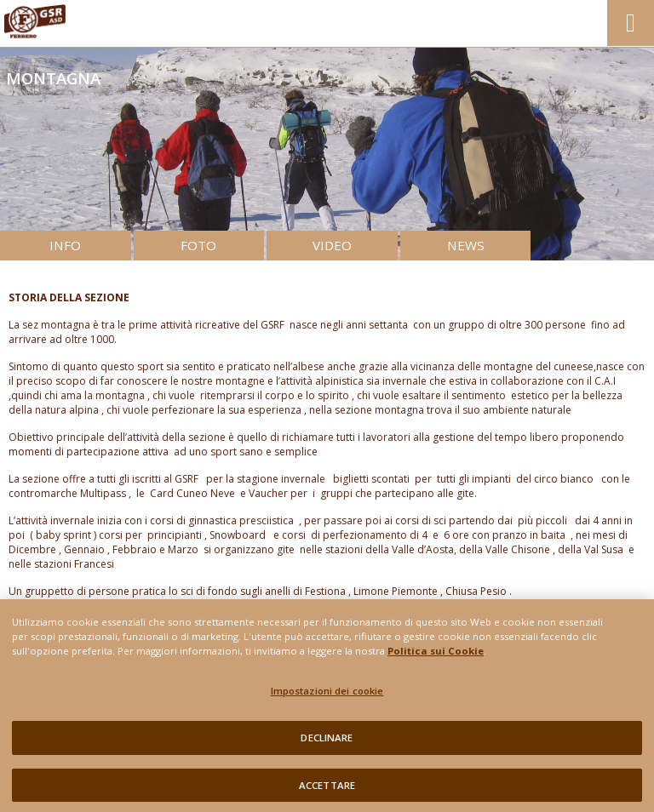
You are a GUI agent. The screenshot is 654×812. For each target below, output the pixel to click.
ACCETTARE (327, 790)
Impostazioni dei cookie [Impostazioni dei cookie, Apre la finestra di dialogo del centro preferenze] (327, 696)
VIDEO (332, 245)
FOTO (198, 245)
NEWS (466, 245)
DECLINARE (327, 743)
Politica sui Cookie (436, 656)
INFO (65, 245)
